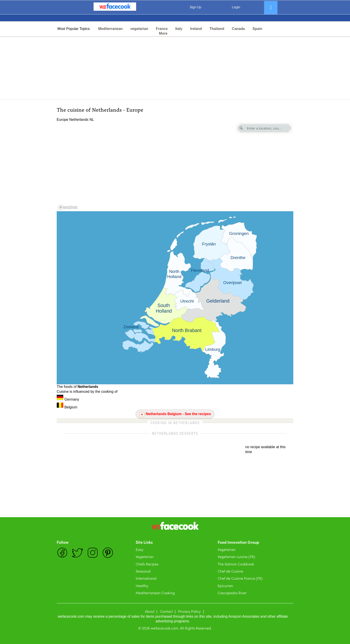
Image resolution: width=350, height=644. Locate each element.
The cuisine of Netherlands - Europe (100, 109)
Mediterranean (110, 29)
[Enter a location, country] (264, 128)
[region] (175, 167)
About (150, 611)
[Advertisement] (175, 68)
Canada (238, 29)
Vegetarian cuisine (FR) (236, 557)
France (162, 29)
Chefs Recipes (147, 564)
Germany (68, 399)
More (163, 33)
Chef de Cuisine (230, 571)
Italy (179, 29)
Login (236, 7)
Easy (140, 549)
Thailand (217, 29)
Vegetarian (145, 557)
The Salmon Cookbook (236, 564)
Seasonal (143, 571)
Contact (166, 611)
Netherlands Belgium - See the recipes (178, 414)
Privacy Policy (189, 611)
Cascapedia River (232, 593)
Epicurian (225, 586)
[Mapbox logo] (68, 207)
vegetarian (139, 29)
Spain (257, 29)
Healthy (142, 586)
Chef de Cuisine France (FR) (240, 578)
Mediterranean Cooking (155, 593)
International (146, 578)
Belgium (67, 407)
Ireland (196, 29)
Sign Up (195, 7)
